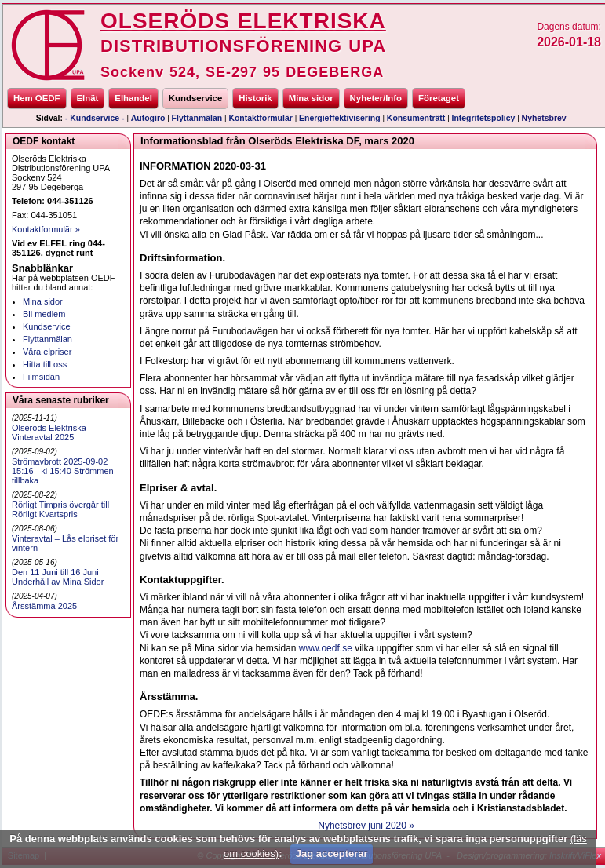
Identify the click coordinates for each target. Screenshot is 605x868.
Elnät (88, 98)
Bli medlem (44, 314)
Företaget (439, 98)
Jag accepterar (332, 853)
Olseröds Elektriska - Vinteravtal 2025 (51, 432)
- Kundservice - (95, 118)
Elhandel (133, 98)
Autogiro (148, 118)
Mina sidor (311, 98)
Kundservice (195, 98)
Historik (255, 98)
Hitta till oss (45, 364)
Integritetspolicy (484, 118)
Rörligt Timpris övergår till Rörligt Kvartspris (60, 509)
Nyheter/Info (376, 98)
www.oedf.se (326, 648)
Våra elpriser (47, 352)
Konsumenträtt (416, 118)
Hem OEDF (37, 98)
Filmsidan (41, 377)
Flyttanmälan (197, 118)
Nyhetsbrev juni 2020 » (366, 826)
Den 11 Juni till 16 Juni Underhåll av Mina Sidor (58, 577)
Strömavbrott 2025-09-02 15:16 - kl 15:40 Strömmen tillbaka (63, 471)
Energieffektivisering (340, 118)
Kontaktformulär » (46, 229)
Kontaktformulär (260, 118)
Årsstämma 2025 (44, 606)
